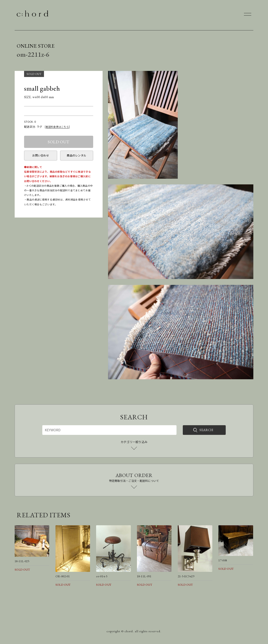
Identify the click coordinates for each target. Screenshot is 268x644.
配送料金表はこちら (57, 127)
